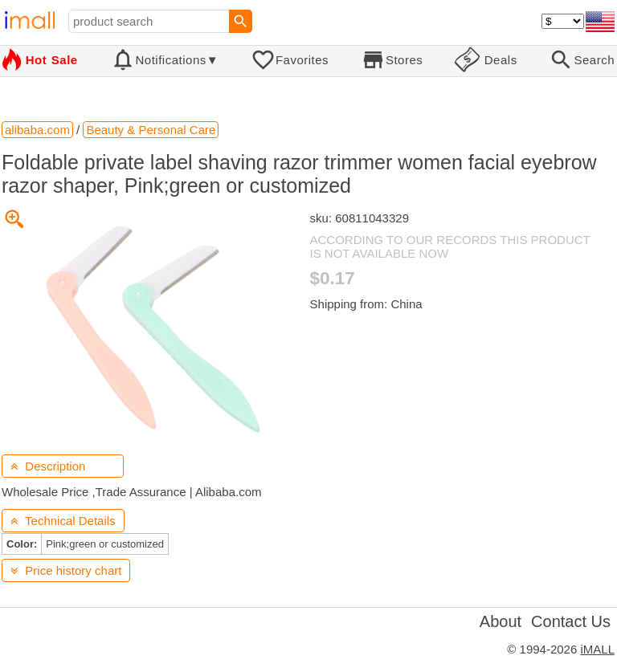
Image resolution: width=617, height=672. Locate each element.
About (501, 621)
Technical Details (63, 521)
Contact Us (571, 621)
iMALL (597, 649)
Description (48, 466)
